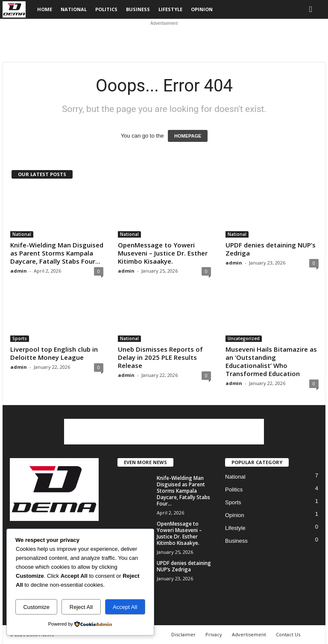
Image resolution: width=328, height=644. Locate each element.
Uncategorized (244, 338)
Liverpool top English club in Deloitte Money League (54, 353)
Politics (106, 9)
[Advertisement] (164, 41)
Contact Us (288, 634)
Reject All (81, 607)
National (74, 9)
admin (19, 271)
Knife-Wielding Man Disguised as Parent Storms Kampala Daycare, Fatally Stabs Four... (57, 253)
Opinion (202, 9)
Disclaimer (183, 634)
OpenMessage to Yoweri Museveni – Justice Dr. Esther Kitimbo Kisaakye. (163, 253)
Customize (36, 607)
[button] (313, 9)
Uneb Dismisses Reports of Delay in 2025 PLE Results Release (160, 357)
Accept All (125, 607)
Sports (20, 338)
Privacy (214, 634)
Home (45, 9)
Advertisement (249, 634)
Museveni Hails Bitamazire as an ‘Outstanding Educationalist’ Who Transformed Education (271, 361)
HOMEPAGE (188, 136)
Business (138, 9)
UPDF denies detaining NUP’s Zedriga (271, 249)
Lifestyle (170, 9)
